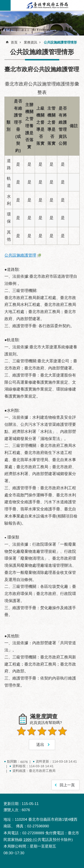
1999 (28, 840)
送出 (42, 741)
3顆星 (42, 731)
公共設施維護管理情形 (60, 42)
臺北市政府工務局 (47, 5)
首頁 (14, 42)
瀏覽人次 (11, 810)
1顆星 (21, 731)
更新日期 (11, 804)
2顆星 (32, 731)
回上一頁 (67, 785)
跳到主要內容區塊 (2, 2)
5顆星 (63, 731)
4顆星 (52, 731)
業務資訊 (31, 42)
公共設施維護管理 (20, 255)
